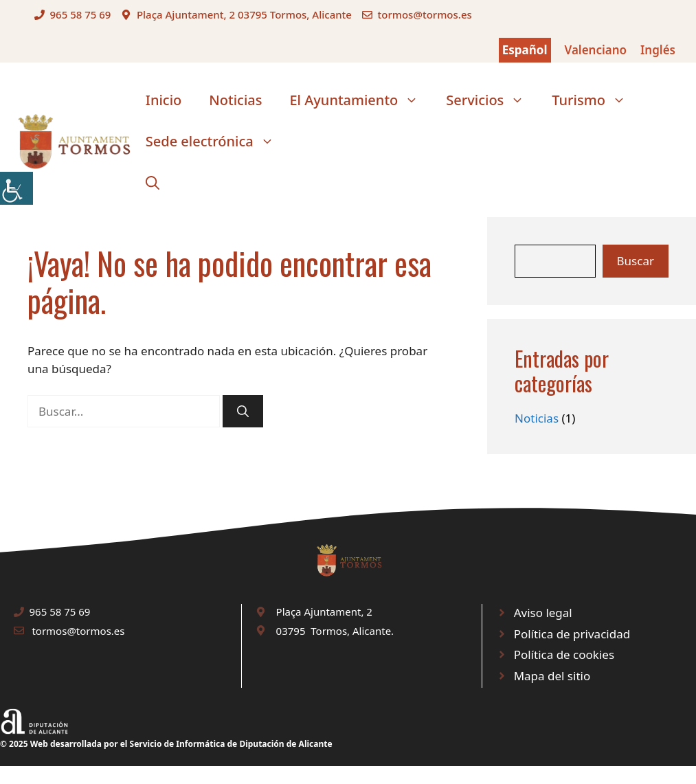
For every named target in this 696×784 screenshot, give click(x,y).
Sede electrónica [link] (217, 142)
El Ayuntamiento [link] (361, 100)
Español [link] (525, 50)
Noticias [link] (235, 100)
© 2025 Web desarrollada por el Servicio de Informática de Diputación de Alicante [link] (166, 744)
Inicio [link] (164, 100)
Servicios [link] (492, 100)
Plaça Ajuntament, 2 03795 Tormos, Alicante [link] (244, 14)
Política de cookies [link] (564, 654)
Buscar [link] (636, 261)
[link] (16, 188)
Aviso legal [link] (543, 613)
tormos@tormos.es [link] (424, 14)
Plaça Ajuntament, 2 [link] (324, 612)
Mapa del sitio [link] (552, 676)
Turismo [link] (596, 100)
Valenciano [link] (596, 50)
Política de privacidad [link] (572, 634)
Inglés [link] (658, 50)
